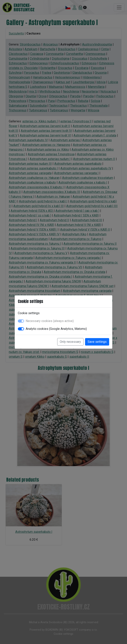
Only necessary (70, 342)
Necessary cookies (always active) (50, 321)
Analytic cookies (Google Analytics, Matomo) (56, 329)
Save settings (97, 342)
